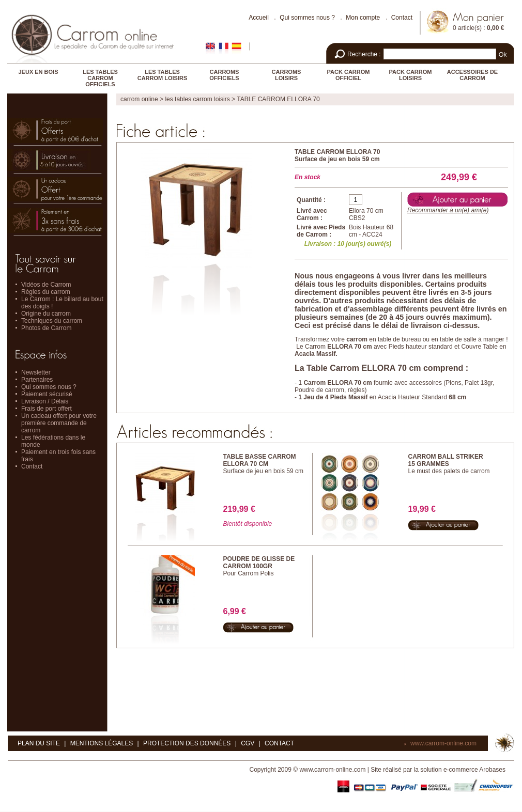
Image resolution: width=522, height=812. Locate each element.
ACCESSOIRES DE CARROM (472, 75)
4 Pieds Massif (347, 397)
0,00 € (495, 28)
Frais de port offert (47, 409)
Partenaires (37, 380)
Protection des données (187, 743)
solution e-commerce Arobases (463, 770)
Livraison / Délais (45, 401)
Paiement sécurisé (47, 394)
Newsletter (36, 372)
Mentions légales (102, 743)
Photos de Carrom (46, 328)
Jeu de (314, 397)
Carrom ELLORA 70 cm (337, 383)
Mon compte (363, 18)
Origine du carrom (46, 314)
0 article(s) (467, 28)
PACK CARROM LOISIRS (411, 75)
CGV (248, 743)
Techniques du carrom (52, 321)
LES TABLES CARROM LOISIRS (163, 75)
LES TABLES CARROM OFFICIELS (100, 78)
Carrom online (139, 99)
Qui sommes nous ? (307, 18)
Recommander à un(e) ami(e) (448, 210)
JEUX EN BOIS (38, 72)
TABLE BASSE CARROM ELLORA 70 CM (260, 460)
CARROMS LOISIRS (287, 75)
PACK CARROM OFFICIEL (349, 75)
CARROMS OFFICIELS (224, 75)
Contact (402, 18)
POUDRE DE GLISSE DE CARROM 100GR (259, 563)
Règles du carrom (46, 292)
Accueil (259, 18)
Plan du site (39, 743)
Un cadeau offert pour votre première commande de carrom (59, 423)
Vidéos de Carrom (46, 285)
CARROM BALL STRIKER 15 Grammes (446, 460)
